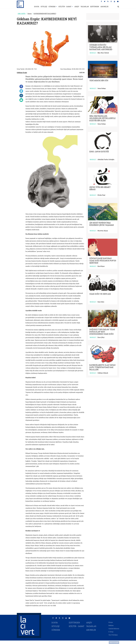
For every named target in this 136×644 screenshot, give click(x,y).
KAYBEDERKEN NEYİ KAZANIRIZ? (45, 14)
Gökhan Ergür (22, 73)
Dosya (30, 14)
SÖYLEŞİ (44, 7)
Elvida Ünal (101, 195)
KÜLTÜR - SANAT (65, 7)
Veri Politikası (113, 635)
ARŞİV (77, 7)
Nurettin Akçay (103, 231)
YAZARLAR (85, 7)
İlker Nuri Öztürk (103, 53)
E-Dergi (111, 632)
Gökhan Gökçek (103, 373)
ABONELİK (104, 7)
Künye (111, 622)
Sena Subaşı (102, 88)
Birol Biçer (101, 266)
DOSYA (37, 7)
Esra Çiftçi (101, 337)
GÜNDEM (52, 7)
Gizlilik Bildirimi (114, 629)
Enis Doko (101, 302)
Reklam (111, 625)
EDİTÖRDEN (95, 7)
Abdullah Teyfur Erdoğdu (106, 159)
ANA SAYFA (22, 14)
